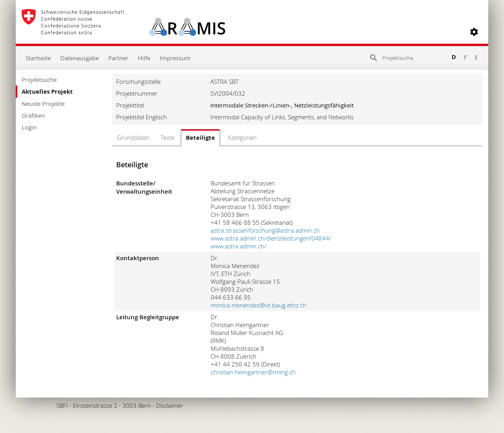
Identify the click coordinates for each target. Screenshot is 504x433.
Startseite (38, 58)
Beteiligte (200, 138)
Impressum (175, 58)
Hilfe (144, 58)
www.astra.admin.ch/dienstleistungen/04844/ (271, 238)
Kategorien (242, 137)
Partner (118, 58)
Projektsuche (39, 80)
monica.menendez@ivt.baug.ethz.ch (258, 305)
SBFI (62, 405)
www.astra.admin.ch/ (238, 246)
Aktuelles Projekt (47, 92)
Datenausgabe (80, 58)
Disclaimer (170, 405)
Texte (168, 137)
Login (29, 127)
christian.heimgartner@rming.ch (253, 372)
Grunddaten (133, 137)
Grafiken (33, 115)
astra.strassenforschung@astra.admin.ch (265, 230)
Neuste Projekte (43, 104)
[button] (474, 32)
